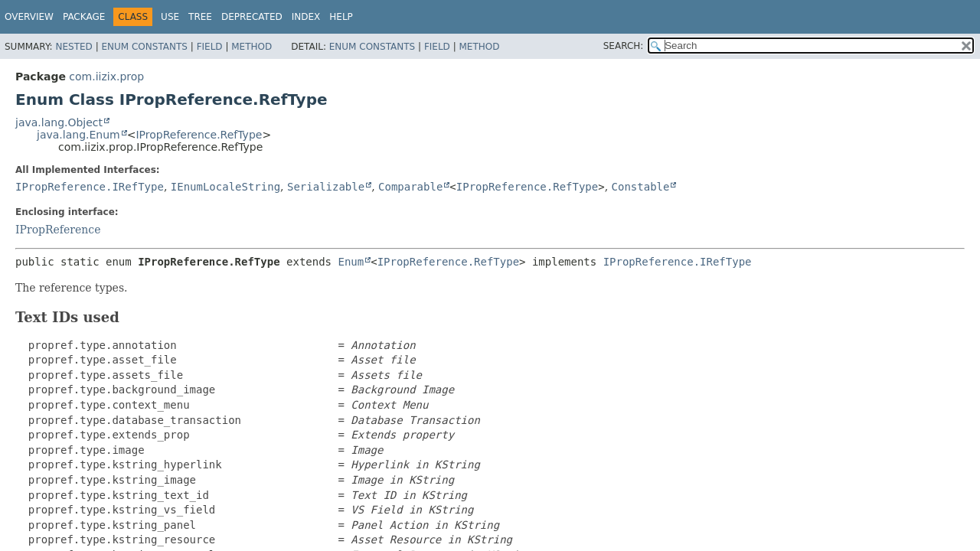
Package (84, 17)
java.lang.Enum (78, 135)
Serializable (326, 187)
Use (170, 17)
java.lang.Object (59, 122)
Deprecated (252, 17)
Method (252, 47)
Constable (641, 187)
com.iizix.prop (106, 77)
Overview (29, 17)
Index (306, 17)
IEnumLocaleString (225, 187)
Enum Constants (144, 47)
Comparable (410, 187)
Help (341, 17)
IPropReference (58, 230)
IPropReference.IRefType (90, 187)
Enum (351, 262)
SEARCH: (624, 46)
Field (210, 47)
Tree (200, 17)
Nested (73, 47)
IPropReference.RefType (199, 135)
